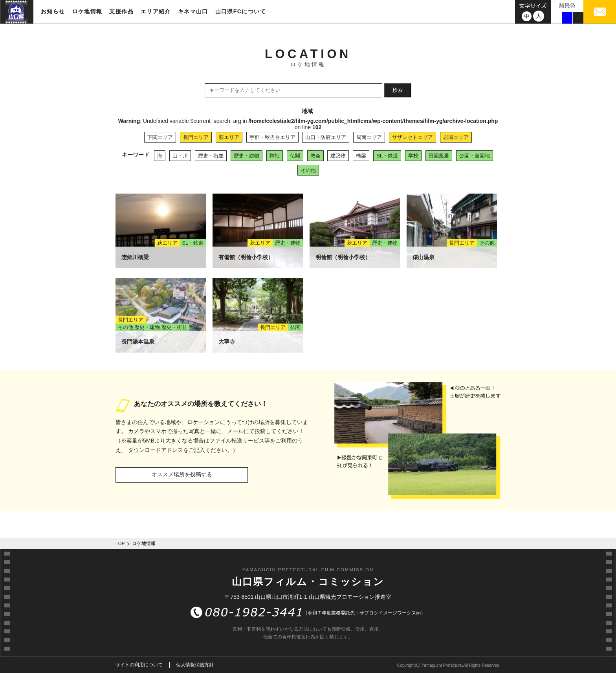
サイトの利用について (139, 665)
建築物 (338, 156)
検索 (398, 90)
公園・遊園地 (475, 156)
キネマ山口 (193, 11)
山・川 (180, 156)
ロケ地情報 (87, 11)
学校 (413, 156)
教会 (315, 156)
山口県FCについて (241, 11)
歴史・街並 (211, 156)
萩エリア (229, 137)
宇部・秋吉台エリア (272, 137)
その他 (308, 170)
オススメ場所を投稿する (182, 474)
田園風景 (439, 156)
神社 (275, 156)
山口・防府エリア (326, 137)
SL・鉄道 (387, 156)
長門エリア (196, 137)
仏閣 (295, 156)
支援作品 (121, 11)
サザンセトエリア (412, 137)
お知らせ (53, 11)
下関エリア (160, 137)
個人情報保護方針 (195, 665)
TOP (120, 543)
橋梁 (361, 156)
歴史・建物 (247, 156)
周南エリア (369, 137)
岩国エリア (456, 137)
